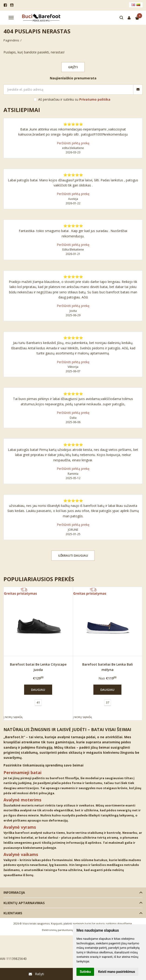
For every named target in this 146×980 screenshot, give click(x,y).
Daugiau (38, 690)
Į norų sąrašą (13, 717)
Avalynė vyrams (20, 827)
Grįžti (73, 67)
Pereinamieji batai (22, 772)
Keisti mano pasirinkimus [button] (117, 972)
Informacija (14, 892)
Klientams (13, 913)
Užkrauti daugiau (73, 555)
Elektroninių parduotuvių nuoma (62, 930)
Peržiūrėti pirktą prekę (73, 143)
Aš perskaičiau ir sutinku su (74, 99)
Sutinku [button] (85, 972)
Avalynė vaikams (21, 854)
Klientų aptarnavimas (24, 903)
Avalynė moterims (22, 800)
